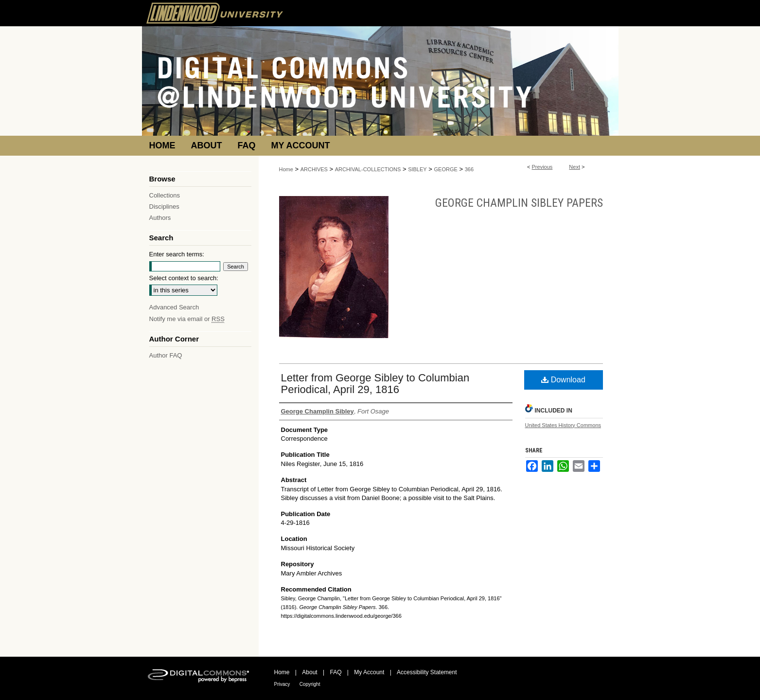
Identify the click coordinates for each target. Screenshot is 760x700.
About (309, 672)
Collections (165, 195)
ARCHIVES (314, 169)
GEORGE (446, 169)
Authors (160, 218)
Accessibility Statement (427, 672)
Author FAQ (166, 355)
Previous (542, 167)
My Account (369, 672)
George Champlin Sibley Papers (519, 203)
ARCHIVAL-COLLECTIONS (368, 169)
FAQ (336, 672)
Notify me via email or (187, 319)
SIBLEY (417, 169)
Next (574, 167)
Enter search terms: (177, 254)
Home (286, 169)
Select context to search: (184, 278)
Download (563, 380)
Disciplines (164, 206)
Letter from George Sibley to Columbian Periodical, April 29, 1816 (375, 384)
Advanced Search (174, 307)
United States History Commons (563, 425)
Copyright (310, 684)
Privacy (282, 684)
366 (469, 169)
